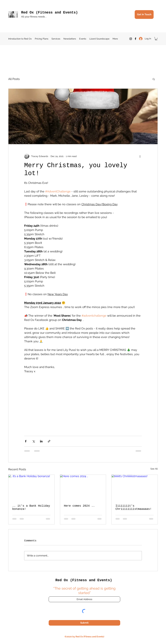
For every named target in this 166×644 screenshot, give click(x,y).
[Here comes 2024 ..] (83, 488)
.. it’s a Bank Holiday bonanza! (31, 507)
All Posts (14, 79)
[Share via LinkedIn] (41, 441)
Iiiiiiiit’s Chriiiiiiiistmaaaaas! (133, 507)
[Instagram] (131, 39)
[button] (156, 39)
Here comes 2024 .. (79, 506)
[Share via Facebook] (26, 441)
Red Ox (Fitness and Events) (49, 13)
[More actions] (140, 156)
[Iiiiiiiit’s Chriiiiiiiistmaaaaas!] (135, 488)
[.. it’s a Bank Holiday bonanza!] (31, 488)
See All (154, 469)
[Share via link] (49, 441)
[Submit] (84, 623)
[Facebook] (135, 39)
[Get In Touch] (144, 15)
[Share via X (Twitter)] (33, 441)
